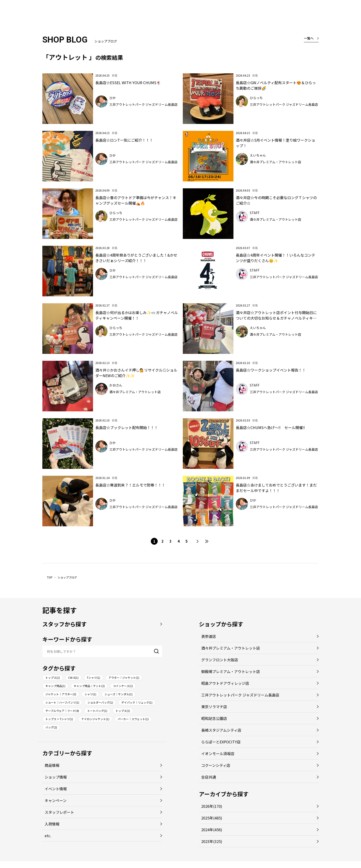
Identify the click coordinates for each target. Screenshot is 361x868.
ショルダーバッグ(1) (100, 702)
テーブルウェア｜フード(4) (62, 711)
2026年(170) (212, 806)
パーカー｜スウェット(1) (133, 719)
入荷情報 (52, 824)
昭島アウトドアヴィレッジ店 (225, 683)
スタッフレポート (59, 812)
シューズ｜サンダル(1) (119, 694)
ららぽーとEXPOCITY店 (221, 742)
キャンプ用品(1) (55, 686)
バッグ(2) (51, 727)
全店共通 (209, 777)
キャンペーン (56, 800)
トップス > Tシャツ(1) (59, 719)
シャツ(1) (90, 694)
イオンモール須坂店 (218, 753)
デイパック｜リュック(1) (137, 702)
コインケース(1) (123, 686)
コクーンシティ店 (216, 765)
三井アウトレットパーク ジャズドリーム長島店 (240, 695)
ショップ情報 (56, 777)
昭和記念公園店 (214, 718)
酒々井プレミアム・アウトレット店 (231, 648)
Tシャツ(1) (93, 677)
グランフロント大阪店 (220, 660)
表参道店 (209, 636)
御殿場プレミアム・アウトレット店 (231, 671)
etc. (48, 836)
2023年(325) (212, 841)
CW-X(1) (73, 677)
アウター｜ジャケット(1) (124, 677)
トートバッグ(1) (97, 711)
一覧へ (309, 38)
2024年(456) (212, 830)
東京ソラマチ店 (214, 707)
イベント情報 (56, 789)
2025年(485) (212, 818)
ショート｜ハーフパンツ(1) (62, 702)
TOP (50, 577)
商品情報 (52, 765)
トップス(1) (53, 677)
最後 (207, 541)
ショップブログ (67, 577)
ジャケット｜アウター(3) (61, 694)
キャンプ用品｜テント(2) (89, 686)
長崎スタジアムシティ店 (221, 730)
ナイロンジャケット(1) (95, 719)
